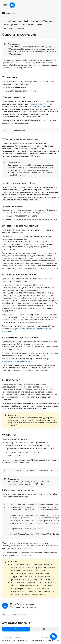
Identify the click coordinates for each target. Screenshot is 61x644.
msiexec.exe (39, 104)
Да (16, 629)
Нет (45, 629)
